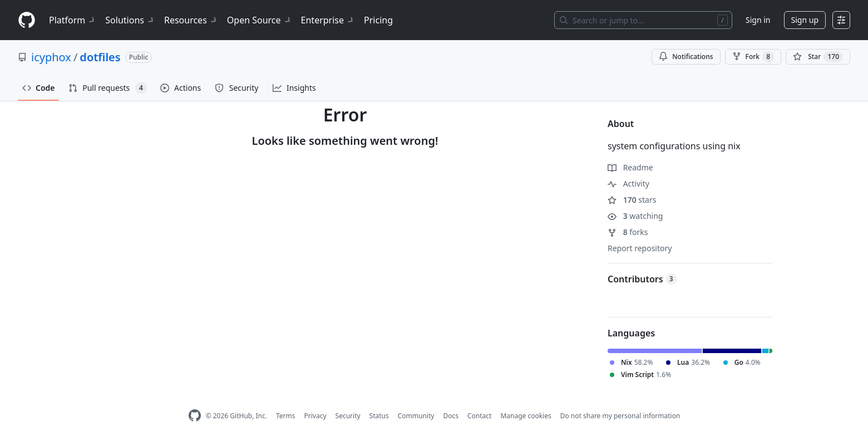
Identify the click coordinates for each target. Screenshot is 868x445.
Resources (191, 20)
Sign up (805, 20)
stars (632, 200)
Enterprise (328, 20)
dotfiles (100, 57)
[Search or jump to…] (643, 20)
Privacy (315, 416)
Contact (479, 416)
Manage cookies (526, 416)
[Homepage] (27, 20)
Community (416, 416)
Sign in (758, 20)
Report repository (640, 248)
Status (379, 416)
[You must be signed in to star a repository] (818, 57)
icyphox (51, 57)
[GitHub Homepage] (195, 416)
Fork (753, 57)
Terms (286, 416)
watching (635, 216)
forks (628, 232)
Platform (73, 20)
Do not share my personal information (620, 416)
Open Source (260, 20)
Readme (630, 167)
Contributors (642, 279)
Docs (451, 416)
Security (348, 416)
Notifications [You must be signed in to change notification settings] (686, 57)
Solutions (130, 20)
